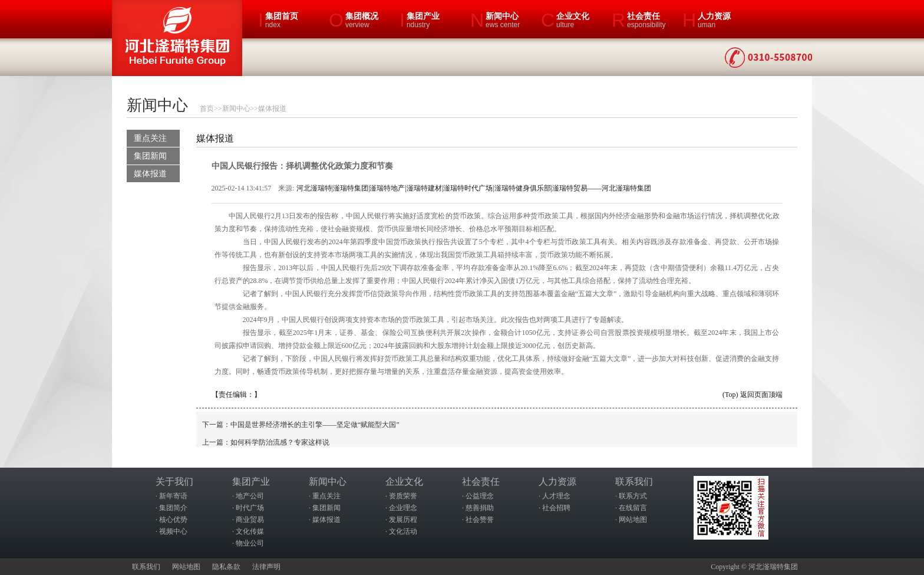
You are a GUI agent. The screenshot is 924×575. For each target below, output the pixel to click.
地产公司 (250, 496)
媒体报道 (272, 109)
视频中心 (173, 531)
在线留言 (633, 508)
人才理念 (556, 496)
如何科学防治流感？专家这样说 (280, 442)
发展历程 (403, 520)
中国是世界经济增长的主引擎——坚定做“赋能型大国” (315, 425)
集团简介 (173, 508)
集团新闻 (150, 156)
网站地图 (633, 520)
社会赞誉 (480, 520)
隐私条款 (226, 567)
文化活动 (403, 531)
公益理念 (480, 496)
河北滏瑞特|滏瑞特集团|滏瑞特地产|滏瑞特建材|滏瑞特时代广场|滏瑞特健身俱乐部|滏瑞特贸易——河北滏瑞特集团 (474, 188)
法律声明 (266, 567)
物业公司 (250, 543)
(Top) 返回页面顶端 (752, 395)
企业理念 (403, 508)
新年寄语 (173, 496)
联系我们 (146, 567)
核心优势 (173, 520)
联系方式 (633, 496)
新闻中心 (236, 109)
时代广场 (250, 508)
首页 (207, 109)
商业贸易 (250, 520)
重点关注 (150, 138)
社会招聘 (556, 508)
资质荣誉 (403, 496)
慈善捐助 (480, 508)
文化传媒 (250, 531)
